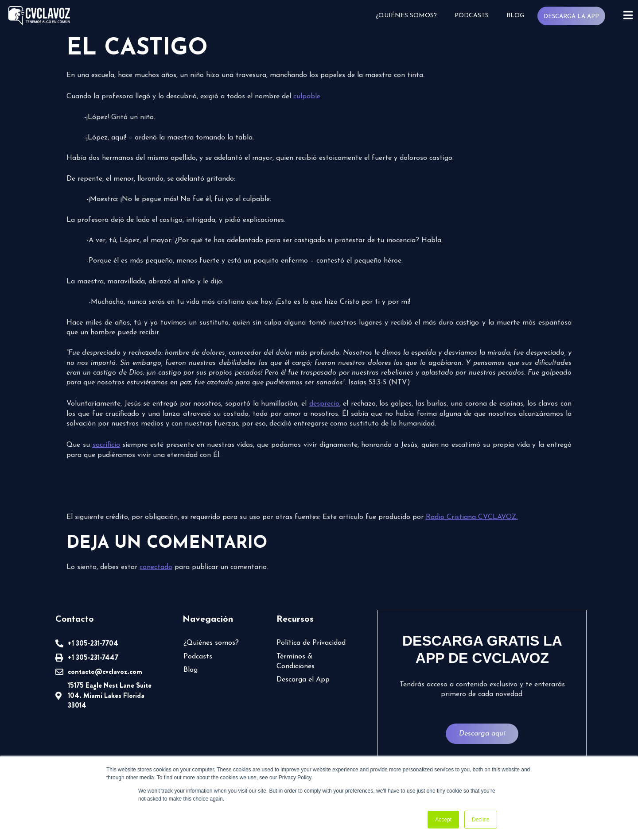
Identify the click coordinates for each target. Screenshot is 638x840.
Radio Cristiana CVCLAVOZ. (472, 517)
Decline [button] (481, 820)
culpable (307, 97)
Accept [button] (443, 820)
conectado (156, 567)
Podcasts (471, 16)
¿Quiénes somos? (406, 16)
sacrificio (106, 445)
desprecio (324, 404)
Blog (515, 16)
